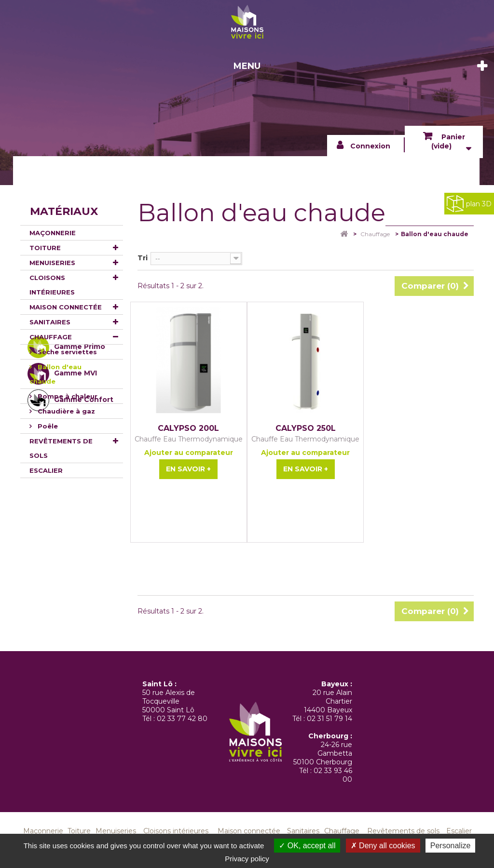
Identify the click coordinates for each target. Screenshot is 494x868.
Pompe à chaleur (67, 396)
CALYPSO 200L (188, 428)
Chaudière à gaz (65, 411)
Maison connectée (66, 307)
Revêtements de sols (61, 448)
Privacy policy (247, 859)
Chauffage (51, 337)
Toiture (45, 248)
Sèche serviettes (66, 352)
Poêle (47, 426)
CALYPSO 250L (306, 428)
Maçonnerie (53, 233)
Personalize (451, 846)
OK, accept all (307, 846)
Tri (143, 258)
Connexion (370, 146)
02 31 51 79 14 (329, 719)
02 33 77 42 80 (182, 719)
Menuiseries (52, 263)
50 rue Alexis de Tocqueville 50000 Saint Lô (169, 701)
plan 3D (469, 204)
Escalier (46, 470)
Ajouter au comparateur (189, 453)
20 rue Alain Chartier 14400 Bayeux (328, 701)
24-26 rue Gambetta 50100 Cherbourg (323, 753)
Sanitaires (50, 322)
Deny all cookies (383, 846)
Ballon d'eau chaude (55, 374)
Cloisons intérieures (52, 285)
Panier (448, 141)
